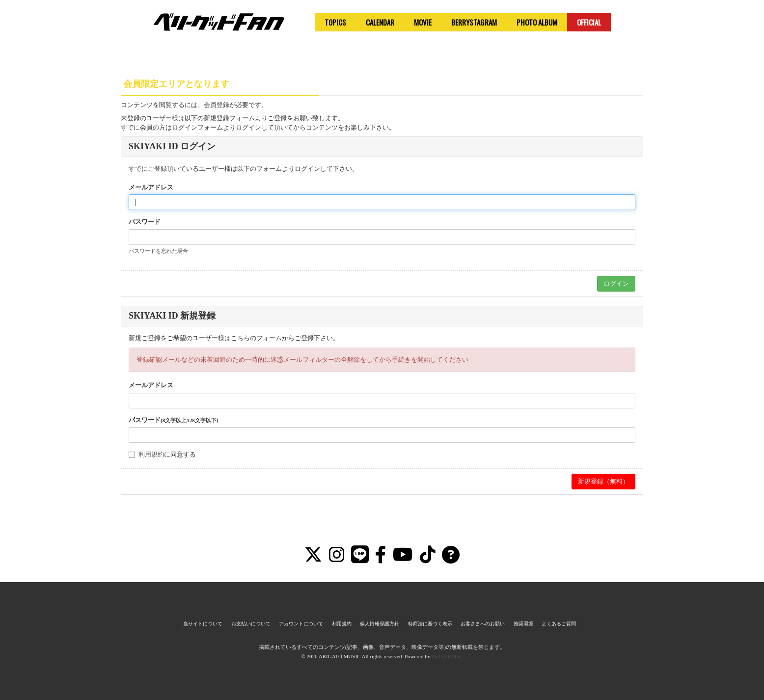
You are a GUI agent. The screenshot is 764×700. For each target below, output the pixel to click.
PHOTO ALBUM (537, 22)
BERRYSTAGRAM (474, 22)
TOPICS (335, 22)
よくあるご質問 (559, 624)
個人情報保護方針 (380, 624)
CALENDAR (380, 22)
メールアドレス (151, 187)
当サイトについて (203, 624)
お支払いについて (251, 624)
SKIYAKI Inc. (447, 656)
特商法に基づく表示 (430, 624)
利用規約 (151, 454)
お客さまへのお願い (483, 624)
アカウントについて (301, 624)
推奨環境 (523, 624)
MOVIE (423, 22)
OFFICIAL (589, 22)
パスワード (145, 222)
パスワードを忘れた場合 (158, 251)
